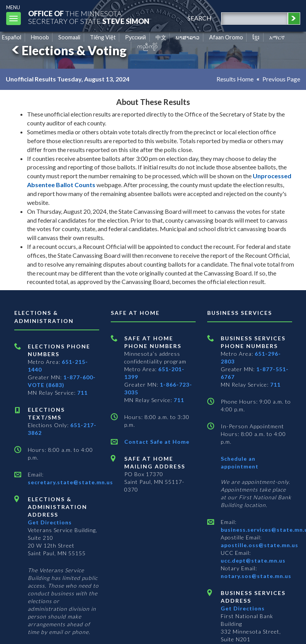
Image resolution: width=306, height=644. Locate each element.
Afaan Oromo (226, 37)
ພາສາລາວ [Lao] (188, 37)
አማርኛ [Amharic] (277, 37)
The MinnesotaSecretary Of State (89, 17)
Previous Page (281, 79)
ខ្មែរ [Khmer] (256, 37)
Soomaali (69, 37)
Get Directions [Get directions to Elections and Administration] (50, 522)
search (199, 18)
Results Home (235, 79)
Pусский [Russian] (135, 37)
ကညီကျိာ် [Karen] (147, 46)
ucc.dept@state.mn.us (253, 560)
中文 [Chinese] (161, 37)
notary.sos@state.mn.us (256, 576)
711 (82, 393)
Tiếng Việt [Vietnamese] (103, 37)
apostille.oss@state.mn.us (260, 545)
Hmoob (40, 37)
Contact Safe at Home (157, 442)
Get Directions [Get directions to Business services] (243, 608)
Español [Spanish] (12, 37)
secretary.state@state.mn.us (70, 482)
